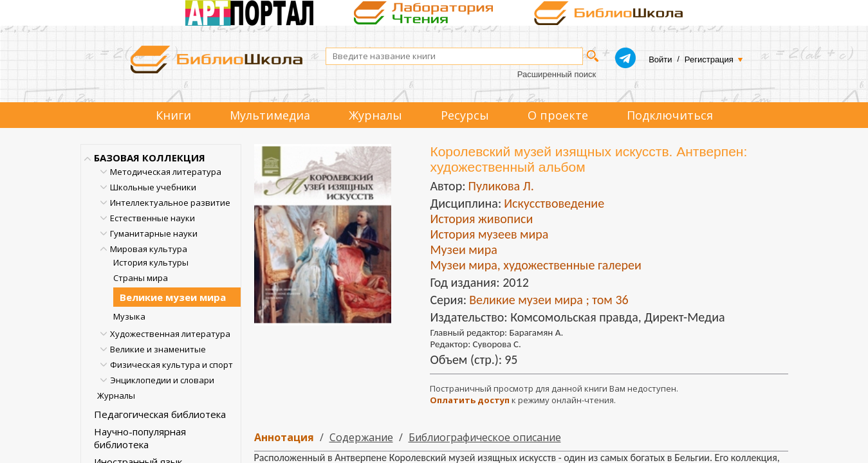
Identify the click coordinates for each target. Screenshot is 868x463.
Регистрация (709, 59)
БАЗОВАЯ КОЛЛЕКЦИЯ (150, 158)
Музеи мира (463, 250)
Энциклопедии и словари (162, 380)
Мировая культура (149, 249)
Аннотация (284, 437)
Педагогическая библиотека (160, 414)
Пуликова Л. (501, 186)
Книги (173, 115)
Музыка (129, 316)
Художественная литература (170, 334)
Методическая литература (166, 172)
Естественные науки (152, 218)
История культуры (151, 262)
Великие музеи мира (173, 297)
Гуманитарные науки (154, 233)
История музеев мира (489, 234)
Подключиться (670, 115)
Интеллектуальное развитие (170, 203)
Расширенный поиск (557, 74)
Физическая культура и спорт (171, 365)
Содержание (361, 437)
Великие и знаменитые (158, 349)
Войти (660, 59)
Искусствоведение (554, 203)
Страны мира (141, 278)
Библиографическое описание (485, 437)
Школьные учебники (153, 187)
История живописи (481, 219)
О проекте (558, 115)
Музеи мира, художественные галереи (535, 265)
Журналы (375, 115)
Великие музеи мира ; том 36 (549, 300)
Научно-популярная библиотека (140, 438)
